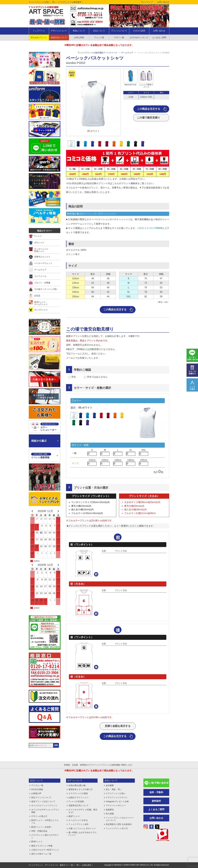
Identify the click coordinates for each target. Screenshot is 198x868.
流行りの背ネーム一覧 (41, 854)
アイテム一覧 (37, 785)
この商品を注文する (149, 109)
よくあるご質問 (159, 37)
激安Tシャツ (74, 816)
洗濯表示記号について (79, 805)
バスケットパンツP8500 (150, 228)
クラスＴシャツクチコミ (117, 797)
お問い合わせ (163, 2)
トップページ (39, 31)
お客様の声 (36, 793)
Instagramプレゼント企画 (117, 801)
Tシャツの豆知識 (76, 801)
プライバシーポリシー (116, 805)
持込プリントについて (41, 797)
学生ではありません (97, 377)
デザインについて (59, 31)
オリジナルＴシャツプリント (44, 805)
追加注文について (59, 37)
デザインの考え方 (39, 816)
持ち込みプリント (39, 37)
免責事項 (110, 810)
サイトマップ (147, 2)
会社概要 (110, 785)
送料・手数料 (156, 792)
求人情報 (110, 814)
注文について (99, 31)
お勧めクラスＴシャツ (79, 797)
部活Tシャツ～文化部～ (42, 827)
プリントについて (119, 31)
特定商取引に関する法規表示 (119, 824)
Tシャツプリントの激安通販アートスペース (98, 53)
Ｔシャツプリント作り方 (117, 828)
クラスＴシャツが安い (116, 793)
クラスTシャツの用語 (78, 793)
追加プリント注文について (43, 801)
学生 (74, 377)
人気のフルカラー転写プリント (45, 850)
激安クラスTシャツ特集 (42, 846)
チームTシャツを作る (78, 820)
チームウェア (127, 53)
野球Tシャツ (37, 842)
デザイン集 (119, 37)
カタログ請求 (139, 31)
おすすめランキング (139, 37)
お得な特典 (79, 37)
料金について (79, 31)
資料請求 (156, 801)
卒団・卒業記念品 (39, 831)
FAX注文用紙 (37, 789)
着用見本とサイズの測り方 (81, 789)
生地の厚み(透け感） (78, 785)
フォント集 (99, 37)
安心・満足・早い (114, 789)
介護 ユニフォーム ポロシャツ (82, 828)
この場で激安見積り (148, 118)
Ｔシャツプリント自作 (79, 824)
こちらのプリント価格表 (125, 183)
